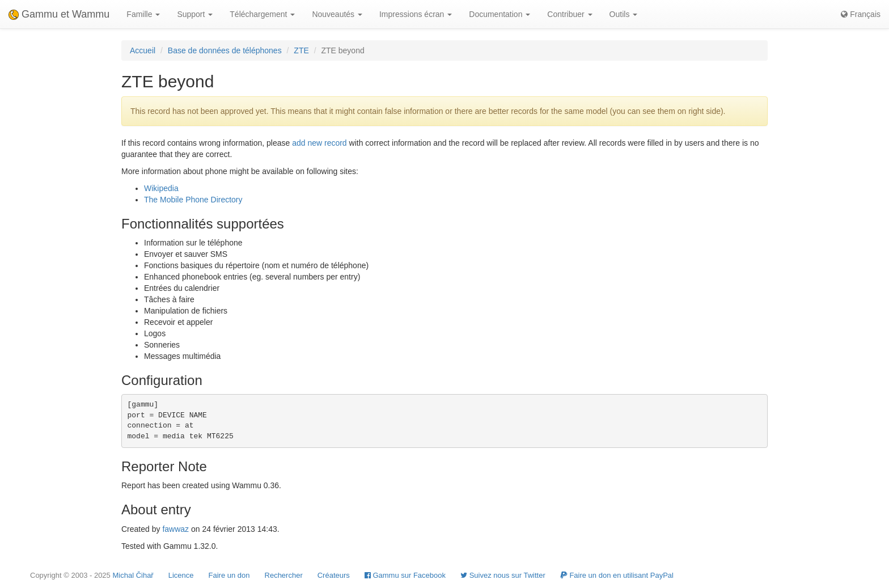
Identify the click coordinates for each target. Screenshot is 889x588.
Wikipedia (161, 188)
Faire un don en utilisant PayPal (617, 575)
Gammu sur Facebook (405, 575)
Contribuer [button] (570, 14)
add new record (319, 143)
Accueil (143, 50)
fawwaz (175, 529)
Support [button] (195, 14)
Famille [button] (143, 14)
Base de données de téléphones (225, 50)
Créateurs (334, 575)
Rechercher (284, 575)
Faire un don (229, 575)
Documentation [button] (499, 14)
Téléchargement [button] (262, 14)
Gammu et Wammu (59, 14)
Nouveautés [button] (337, 14)
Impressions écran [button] (416, 14)
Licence (181, 575)
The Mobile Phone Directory (193, 200)
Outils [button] (624, 14)
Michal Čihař (133, 575)
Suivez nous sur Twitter (503, 575)
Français (861, 14)
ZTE (301, 50)
